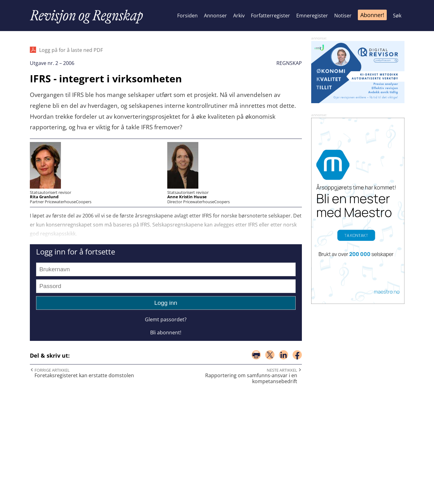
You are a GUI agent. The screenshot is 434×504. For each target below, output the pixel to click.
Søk (397, 16)
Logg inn (166, 303)
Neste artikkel (282, 370)
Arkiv (239, 16)
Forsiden (187, 16)
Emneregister (312, 16)
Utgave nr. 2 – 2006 (52, 63)
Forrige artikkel (52, 370)
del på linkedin (284, 355)
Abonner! (372, 15)
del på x (270, 355)
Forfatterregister (270, 16)
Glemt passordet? (166, 319)
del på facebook (297, 355)
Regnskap (289, 63)
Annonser (215, 16)
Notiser (343, 16)
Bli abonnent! (166, 332)
